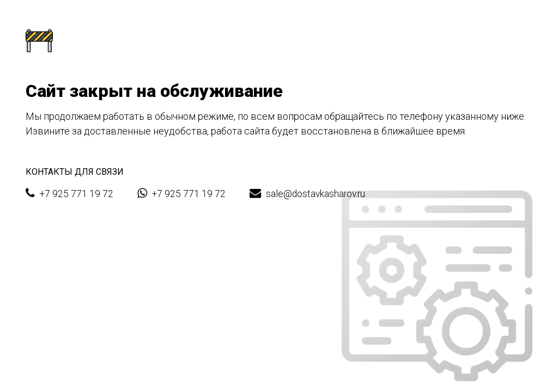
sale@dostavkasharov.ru (307, 193)
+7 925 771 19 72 (69, 193)
